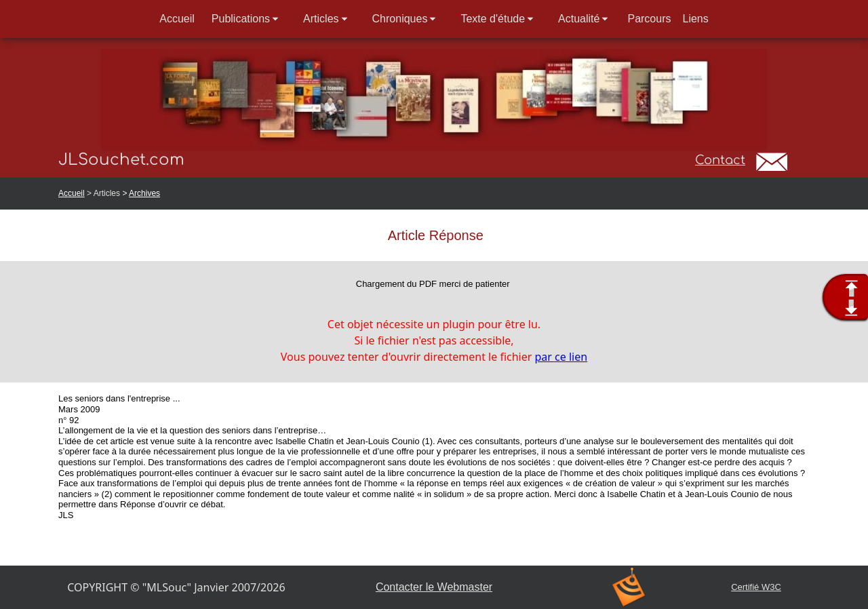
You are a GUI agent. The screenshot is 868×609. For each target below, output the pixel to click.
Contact (720, 160)
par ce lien (561, 357)
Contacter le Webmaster (434, 587)
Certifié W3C (756, 587)
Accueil (72, 193)
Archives (144, 193)
